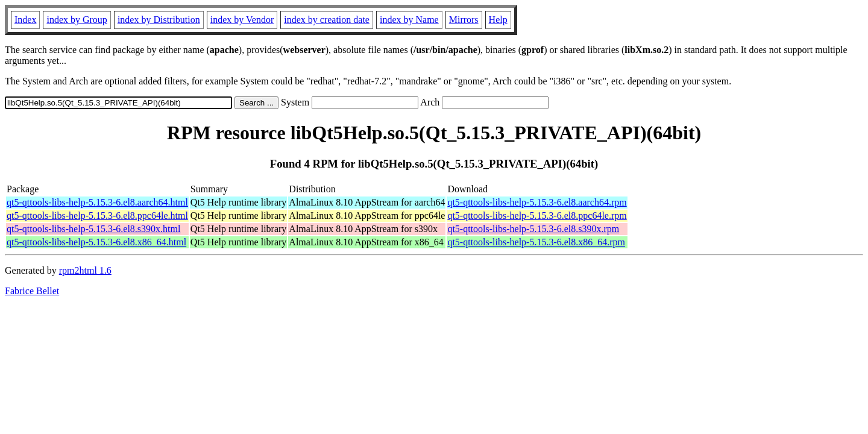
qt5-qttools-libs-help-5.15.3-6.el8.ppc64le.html (97, 215)
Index (25, 20)
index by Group (77, 20)
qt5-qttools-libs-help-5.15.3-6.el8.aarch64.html (97, 202)
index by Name (409, 20)
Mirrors (464, 20)
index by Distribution (159, 20)
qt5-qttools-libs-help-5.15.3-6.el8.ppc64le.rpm (537, 215)
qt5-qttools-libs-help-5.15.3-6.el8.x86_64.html (96, 242)
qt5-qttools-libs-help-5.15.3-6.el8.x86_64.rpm (536, 242)
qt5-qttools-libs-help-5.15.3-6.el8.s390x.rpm (533, 229)
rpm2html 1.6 (85, 270)
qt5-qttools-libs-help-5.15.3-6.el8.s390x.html (93, 229)
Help (498, 20)
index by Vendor (242, 20)
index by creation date (327, 20)
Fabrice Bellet (32, 291)
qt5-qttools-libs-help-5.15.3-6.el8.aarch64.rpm (537, 202)
